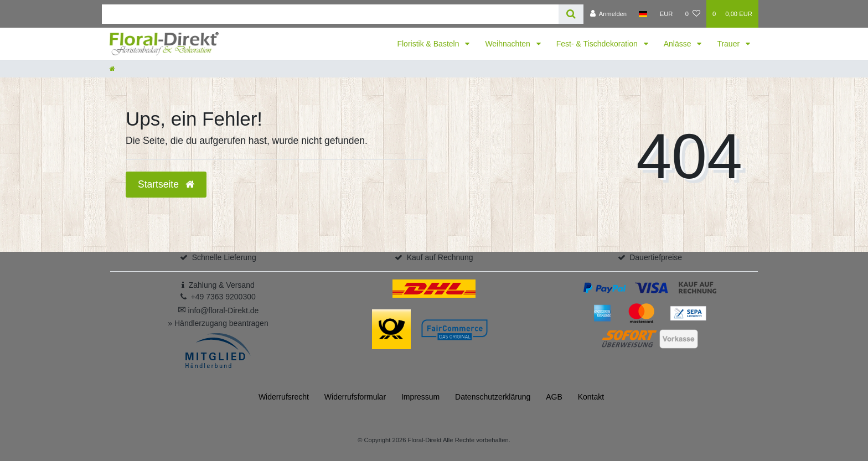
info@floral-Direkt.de (218, 310)
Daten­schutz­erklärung (493, 397)
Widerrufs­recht (284, 397)
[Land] (643, 14)
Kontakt (591, 397)
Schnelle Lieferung (224, 257)
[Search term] (330, 14)
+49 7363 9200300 (223, 297)
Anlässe (679, 44)
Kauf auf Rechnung (440, 257)
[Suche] (571, 14)
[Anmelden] (608, 14)
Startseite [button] (166, 184)
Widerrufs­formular (355, 397)
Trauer (729, 44)
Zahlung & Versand (222, 285)
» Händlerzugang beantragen (218, 323)
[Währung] (666, 14)
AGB (554, 397)
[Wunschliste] (693, 14)
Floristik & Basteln (429, 44)
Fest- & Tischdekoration (598, 44)
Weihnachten (508, 44)
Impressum (420, 397)
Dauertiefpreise (656, 257)
